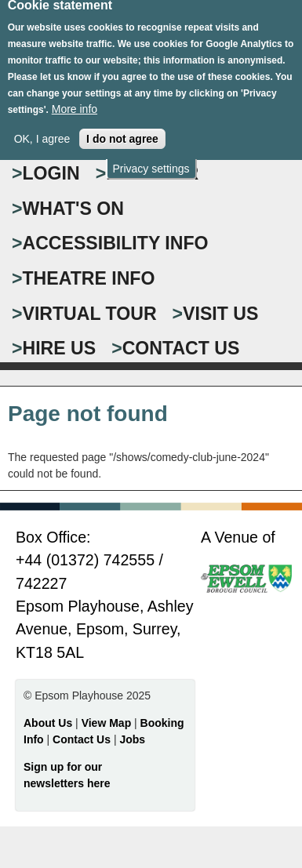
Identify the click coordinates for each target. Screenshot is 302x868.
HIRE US (60, 348)
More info (75, 100)
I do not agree (122, 130)
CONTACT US (181, 348)
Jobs (132, 739)
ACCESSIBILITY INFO (116, 243)
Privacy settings (151, 161)
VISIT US (220, 314)
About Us (48, 723)
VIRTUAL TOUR (90, 314)
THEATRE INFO (89, 278)
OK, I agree (42, 130)
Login (51, 173)
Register (152, 173)
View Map (108, 723)
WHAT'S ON (74, 209)
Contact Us (83, 739)
